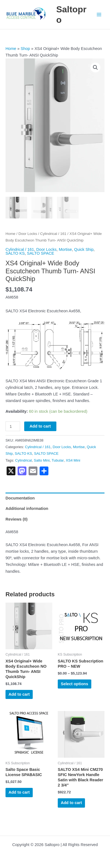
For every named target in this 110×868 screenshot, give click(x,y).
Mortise (65, 249)
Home (11, 49)
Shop (25, 49)
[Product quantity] (13, 426)
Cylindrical (24, 460)
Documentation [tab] (20, 497)
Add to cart (40, 426)
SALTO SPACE (41, 253)
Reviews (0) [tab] (16, 519)
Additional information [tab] (27, 508)
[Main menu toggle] (99, 15)
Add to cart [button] (19, 694)
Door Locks (28, 233)
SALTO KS (15, 253)
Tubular (58, 460)
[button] (95, 68)
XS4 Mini (73, 460)
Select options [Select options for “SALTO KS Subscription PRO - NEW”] (75, 683)
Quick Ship (84, 249)
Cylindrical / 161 (53, 233)
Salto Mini (42, 460)
